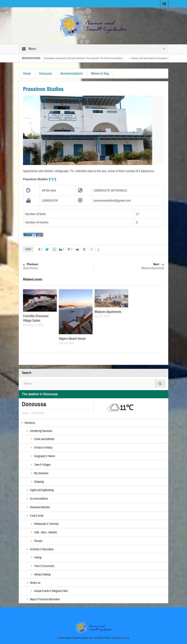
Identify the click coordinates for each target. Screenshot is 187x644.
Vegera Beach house (72, 339)
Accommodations (72, 74)
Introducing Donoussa (41, 431)
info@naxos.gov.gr (121, 638)
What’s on (35, 583)
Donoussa (46, 74)
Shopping (39, 482)
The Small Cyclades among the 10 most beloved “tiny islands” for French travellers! (81, 58)
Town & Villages (42, 465)
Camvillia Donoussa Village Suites (36, 318)
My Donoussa (41, 473)
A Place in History (43, 448)
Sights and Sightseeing (42, 490)
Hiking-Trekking (42, 575)
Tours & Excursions (44, 566)
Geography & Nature (45, 456)
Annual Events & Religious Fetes (51, 591)
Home (27, 74)
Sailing (38, 558)
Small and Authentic (44, 439)
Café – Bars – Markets (46, 533)
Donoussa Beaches (40, 507)
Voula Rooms (58, 266)
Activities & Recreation (42, 549)
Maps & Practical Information (45, 599)
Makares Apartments (129, 266)
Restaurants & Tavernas (46, 524)
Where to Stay (100, 74)
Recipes (38, 541)
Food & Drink (37, 516)
